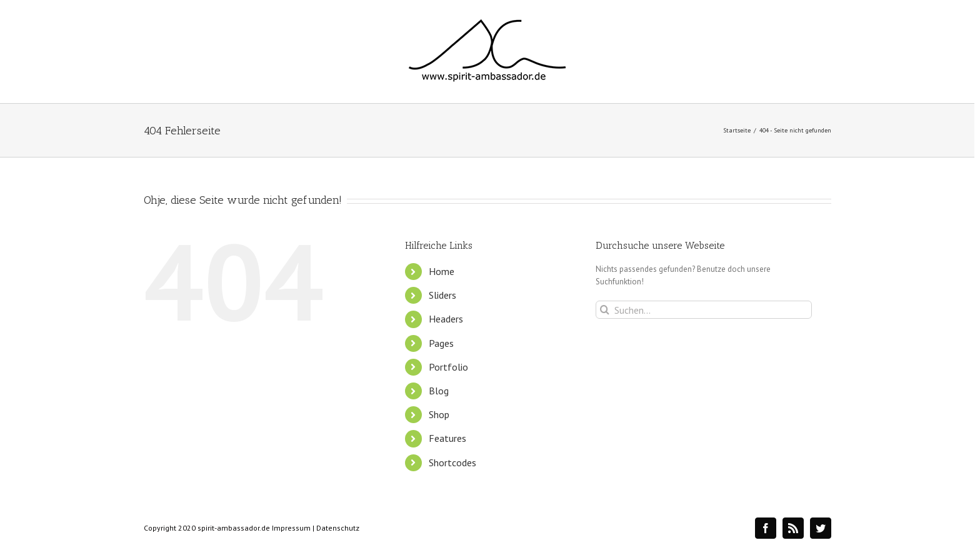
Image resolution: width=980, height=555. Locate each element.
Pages (441, 343)
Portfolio (448, 367)
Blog (439, 391)
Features (447, 438)
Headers (446, 319)
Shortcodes (452, 462)
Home (442, 271)
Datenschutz (338, 528)
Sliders (442, 295)
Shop (439, 414)
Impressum (291, 528)
